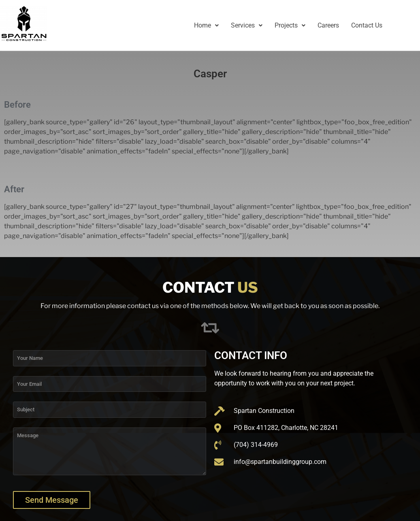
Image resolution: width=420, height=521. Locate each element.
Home (206, 25)
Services (247, 25)
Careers (328, 25)
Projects (290, 25)
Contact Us (367, 25)
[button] (206, 26)
